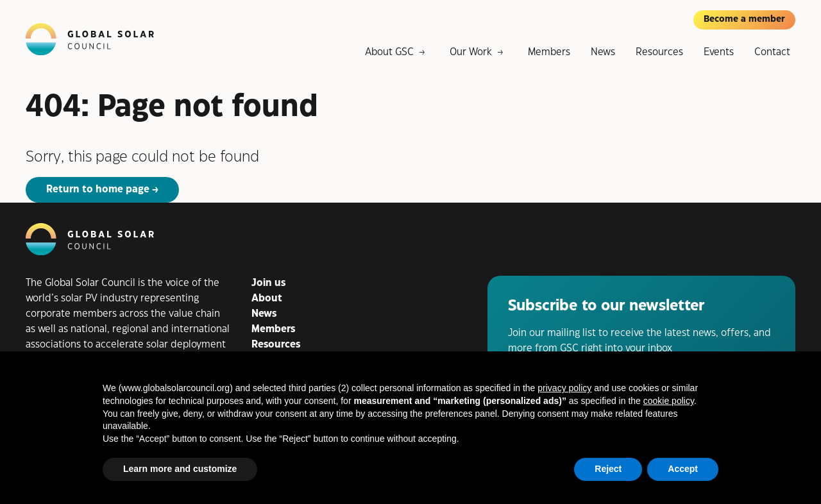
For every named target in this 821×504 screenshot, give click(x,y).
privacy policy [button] (564, 388)
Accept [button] (683, 469)
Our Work (471, 52)
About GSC (389, 52)
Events (719, 52)
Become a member (744, 19)
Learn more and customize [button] (180, 469)
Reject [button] (608, 469)
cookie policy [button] (669, 401)
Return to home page (98, 189)
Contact (772, 52)
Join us (268, 283)
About (267, 298)
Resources (659, 52)
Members (549, 52)
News (603, 52)
